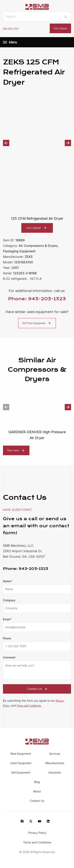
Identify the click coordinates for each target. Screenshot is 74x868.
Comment (9, 657)
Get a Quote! (37, 228)
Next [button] (68, 143)
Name (7, 581)
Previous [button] (6, 143)
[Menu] (5, 42)
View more (13, 450)
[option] (37, 143)
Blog (37, 782)
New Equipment (21, 754)
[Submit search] (66, 16)
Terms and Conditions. (29, 706)
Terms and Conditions (37, 842)
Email (7, 619)
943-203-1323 (11, 29)
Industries (55, 772)
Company (9, 600)
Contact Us (38, 689)
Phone (7, 638)
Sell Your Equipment (37, 323)
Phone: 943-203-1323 (37, 299)
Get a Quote (60, 28)
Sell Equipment (21, 772)
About (37, 791)
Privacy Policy (37, 833)
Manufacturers (55, 763)
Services (55, 754)
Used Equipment (21, 763)
